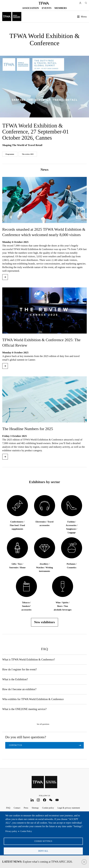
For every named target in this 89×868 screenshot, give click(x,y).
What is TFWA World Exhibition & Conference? (29, 660)
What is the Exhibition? (15, 679)
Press (26, 808)
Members (61, 8)
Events (47, 8)
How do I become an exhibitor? (19, 689)
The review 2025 (28, 154)
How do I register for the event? (20, 669)
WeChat (51, 800)
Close (84, 862)
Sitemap (35, 808)
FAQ (8, 808)
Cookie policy (48, 808)
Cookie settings (43, 841)
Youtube (57, 800)
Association (31, 8)
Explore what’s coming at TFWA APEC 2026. (37, 862)
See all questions (43, 724)
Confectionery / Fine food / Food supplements (17, 525)
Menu (84, 17)
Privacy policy (11, 831)
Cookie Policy (26, 831)
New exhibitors (44, 622)
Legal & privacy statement (69, 808)
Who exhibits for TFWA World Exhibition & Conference (33, 699)
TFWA (44, 3)
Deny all (43, 851)
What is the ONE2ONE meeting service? (24, 709)
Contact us (15, 745)
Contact (17, 808)
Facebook (44, 800)
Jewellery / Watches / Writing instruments (44, 568)
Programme (10, 154)
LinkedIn (32, 800)
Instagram (38, 800)
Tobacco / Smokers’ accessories (26, 606)
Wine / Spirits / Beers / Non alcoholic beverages (63, 606)
